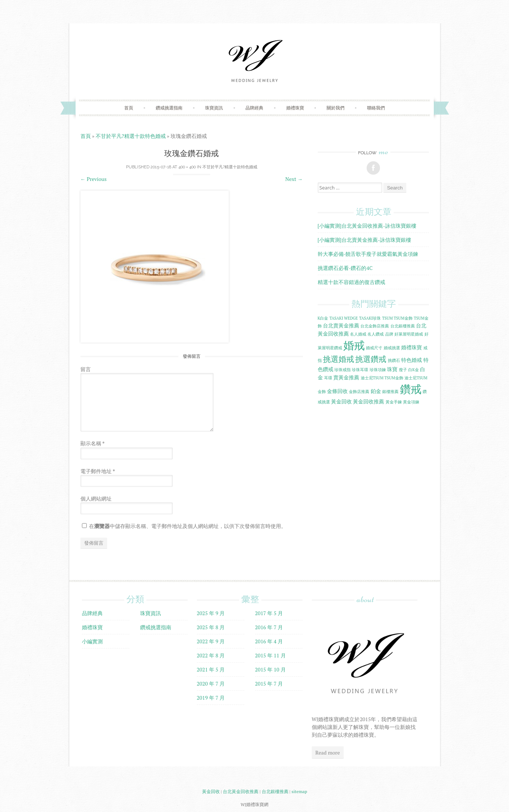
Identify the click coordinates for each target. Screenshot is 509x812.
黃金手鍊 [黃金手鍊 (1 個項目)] (394, 402)
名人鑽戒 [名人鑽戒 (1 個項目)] (376, 334)
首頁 (129, 108)
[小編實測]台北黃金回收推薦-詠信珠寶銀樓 (367, 226)
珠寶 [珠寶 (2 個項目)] (392, 369)
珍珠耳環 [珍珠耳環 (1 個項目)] (360, 370)
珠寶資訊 (214, 108)
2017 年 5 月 (269, 613)
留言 (86, 369)
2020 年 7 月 (211, 684)
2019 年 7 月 (211, 698)
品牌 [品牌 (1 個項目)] (389, 334)
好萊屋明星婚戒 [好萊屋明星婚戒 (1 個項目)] (409, 334)
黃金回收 (211, 791)
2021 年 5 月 (211, 669)
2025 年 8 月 (211, 627)
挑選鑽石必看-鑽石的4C (345, 268)
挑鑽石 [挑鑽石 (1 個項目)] (394, 360)
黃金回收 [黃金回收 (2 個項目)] (341, 401)
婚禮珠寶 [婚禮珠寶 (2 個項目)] (412, 347)
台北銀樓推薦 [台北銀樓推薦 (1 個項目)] (403, 326)
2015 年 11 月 (270, 655)
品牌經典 (254, 108)
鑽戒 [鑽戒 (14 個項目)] (411, 389)
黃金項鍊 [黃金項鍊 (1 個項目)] (411, 402)
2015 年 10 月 (270, 669)
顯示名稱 (92, 443)
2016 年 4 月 (269, 641)
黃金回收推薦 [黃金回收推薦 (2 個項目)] (368, 401)
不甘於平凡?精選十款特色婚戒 (131, 136)
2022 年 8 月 (211, 655)
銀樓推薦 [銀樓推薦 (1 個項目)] (390, 392)
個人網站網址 (96, 499)
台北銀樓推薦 (275, 791)
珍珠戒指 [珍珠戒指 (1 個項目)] (343, 370)
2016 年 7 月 (269, 627)
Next (294, 179)
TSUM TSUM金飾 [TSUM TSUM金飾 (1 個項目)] (397, 318)
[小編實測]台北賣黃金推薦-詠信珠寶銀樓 (365, 240)
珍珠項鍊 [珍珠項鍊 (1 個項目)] (378, 370)
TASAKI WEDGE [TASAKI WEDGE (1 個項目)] (344, 318)
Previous (94, 179)
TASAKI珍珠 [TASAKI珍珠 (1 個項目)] (370, 318)
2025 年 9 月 (211, 613)
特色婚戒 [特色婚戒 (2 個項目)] (412, 360)
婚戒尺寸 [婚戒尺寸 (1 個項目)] (374, 348)
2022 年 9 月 (211, 641)
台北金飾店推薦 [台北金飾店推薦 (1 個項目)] (375, 326)
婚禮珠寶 (295, 108)
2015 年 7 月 (269, 684)
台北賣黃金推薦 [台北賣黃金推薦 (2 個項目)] (341, 325)
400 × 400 (187, 167)
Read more (328, 752)
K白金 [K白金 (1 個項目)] (323, 318)
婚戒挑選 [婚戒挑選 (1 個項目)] (392, 348)
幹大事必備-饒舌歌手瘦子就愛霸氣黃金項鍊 (368, 254)
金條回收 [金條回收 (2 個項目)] (337, 391)
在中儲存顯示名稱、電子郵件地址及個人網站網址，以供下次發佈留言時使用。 (188, 526)
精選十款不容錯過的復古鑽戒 (351, 282)
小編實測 (92, 641)
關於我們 (336, 108)
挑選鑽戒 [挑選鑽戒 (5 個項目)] (371, 359)
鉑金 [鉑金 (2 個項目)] (376, 391)
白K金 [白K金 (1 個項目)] (414, 370)
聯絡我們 (376, 108)
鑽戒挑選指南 (169, 108)
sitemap (299, 791)
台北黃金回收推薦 (241, 791)
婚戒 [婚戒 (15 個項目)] (354, 345)
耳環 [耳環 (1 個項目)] (328, 378)
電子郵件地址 (98, 471)
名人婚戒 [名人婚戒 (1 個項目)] (358, 334)
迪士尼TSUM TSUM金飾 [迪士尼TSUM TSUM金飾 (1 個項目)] (382, 378)
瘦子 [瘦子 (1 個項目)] (403, 370)
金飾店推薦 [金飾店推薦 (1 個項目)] (359, 392)
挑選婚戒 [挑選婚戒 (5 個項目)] (338, 359)
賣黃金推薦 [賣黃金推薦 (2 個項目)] (346, 377)
